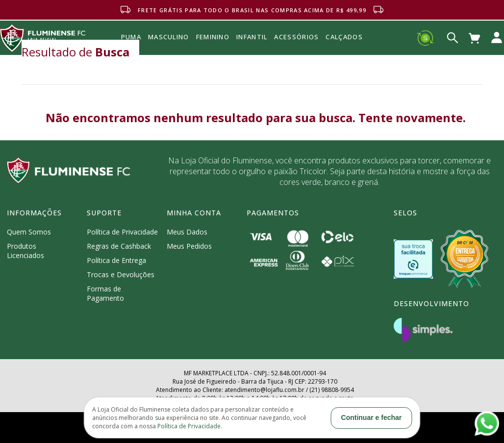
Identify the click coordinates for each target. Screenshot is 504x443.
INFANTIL (252, 37)
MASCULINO (169, 37)
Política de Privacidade (122, 232)
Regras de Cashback (119, 246)
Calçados (344, 37)
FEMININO (213, 37)
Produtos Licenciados (25, 251)
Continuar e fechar (372, 417)
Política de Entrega (116, 260)
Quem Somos (29, 232)
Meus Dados (187, 232)
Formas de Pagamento (105, 293)
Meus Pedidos (189, 246)
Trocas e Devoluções (121, 274)
